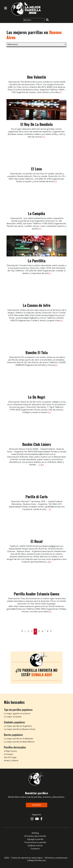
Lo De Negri (37, 397)
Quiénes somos (35, 846)
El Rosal (37, 541)
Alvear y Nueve (11, 761)
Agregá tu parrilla (35, 840)
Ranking (35, 833)
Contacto (35, 849)
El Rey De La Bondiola (37, 124)
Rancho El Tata (37, 352)
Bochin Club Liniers (37, 444)
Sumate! (37, 805)
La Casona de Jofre (37, 305)
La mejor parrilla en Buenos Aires (20, 729)
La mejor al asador (13, 717)
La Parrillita (37, 261)
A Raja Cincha (10, 751)
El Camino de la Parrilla (35, 836)
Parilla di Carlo (37, 497)
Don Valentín (37, 77)
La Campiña (37, 213)
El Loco (37, 169)
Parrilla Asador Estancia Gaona (37, 594)
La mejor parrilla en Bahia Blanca (19, 742)
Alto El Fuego (10, 758)
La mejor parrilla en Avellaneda (18, 739)
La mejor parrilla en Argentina (18, 726)
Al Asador (9, 755)
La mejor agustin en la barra (17, 714)
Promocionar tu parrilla (35, 843)
